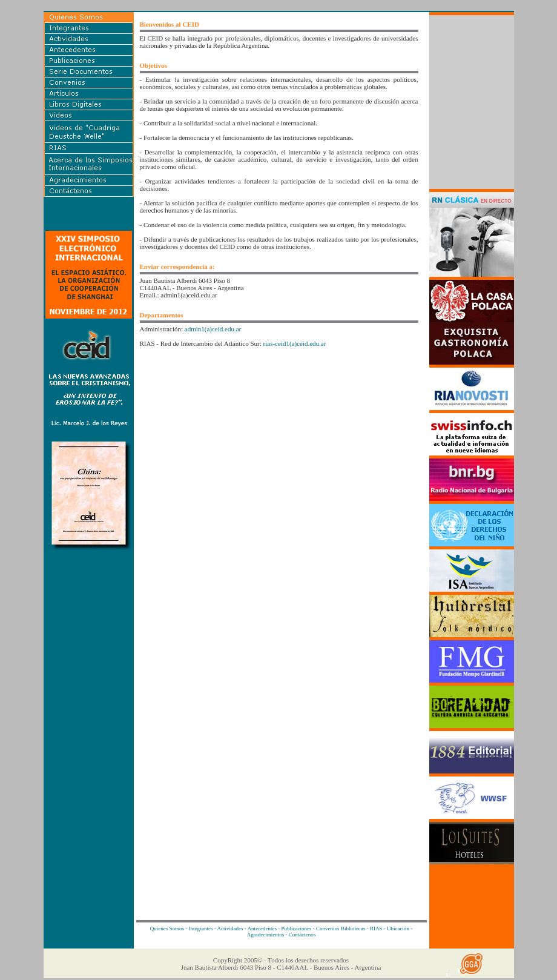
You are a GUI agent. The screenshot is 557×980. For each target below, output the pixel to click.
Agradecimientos (265, 935)
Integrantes (201, 929)
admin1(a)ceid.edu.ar (213, 329)
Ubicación (398, 929)
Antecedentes (262, 929)
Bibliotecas (353, 929)
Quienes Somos (167, 929)
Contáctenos (302, 935)
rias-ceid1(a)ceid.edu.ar (295, 343)
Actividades (230, 929)
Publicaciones (297, 929)
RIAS (376, 929)
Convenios (328, 929)
